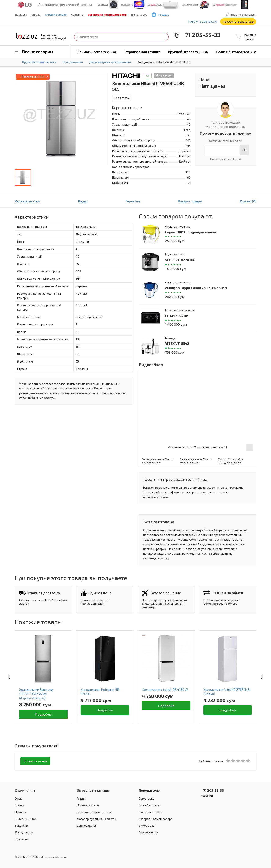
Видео (83, 201)
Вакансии (21, 825)
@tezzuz (164, 15)
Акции (81, 798)
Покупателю (149, 790)
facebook (180, 15)
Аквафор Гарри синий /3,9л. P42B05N (196, 288)
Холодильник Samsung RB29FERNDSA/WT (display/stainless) (36, 694)
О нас (19, 798)
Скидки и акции (56, 15)
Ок (245, 150)
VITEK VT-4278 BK (180, 260)
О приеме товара (151, 811)
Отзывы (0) (248, 201)
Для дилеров (139, 15)
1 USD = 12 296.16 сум (203, 22)
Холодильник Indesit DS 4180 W (165, 689)
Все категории (37, 52)
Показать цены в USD (238, 22)
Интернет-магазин (93, 790)
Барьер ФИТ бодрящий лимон (191, 232)
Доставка (21, 15)
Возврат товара (190, 201)
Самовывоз (147, 825)
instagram (193, 15)
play (187, 15)
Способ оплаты (149, 805)
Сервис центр (148, 832)
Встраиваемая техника (142, 52)
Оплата (36, 15)
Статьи (20, 805)
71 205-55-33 (200, 35)
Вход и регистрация (243, 15)
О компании (25, 790)
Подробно (44, 714)
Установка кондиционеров (107, 15)
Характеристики (27, 201)
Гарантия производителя (94, 811)
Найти (164, 37)
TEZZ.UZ (26, 36)
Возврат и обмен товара (156, 818)
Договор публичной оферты (96, 818)
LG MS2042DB (177, 316)
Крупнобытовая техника (188, 52)
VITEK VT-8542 (177, 343)
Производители (88, 805)
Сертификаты (86, 825)
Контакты (77, 15)
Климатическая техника (97, 52)
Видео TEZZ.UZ (25, 818)
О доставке (147, 798)
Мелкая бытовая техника (236, 52)
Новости (21, 811)
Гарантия (133, 201)
